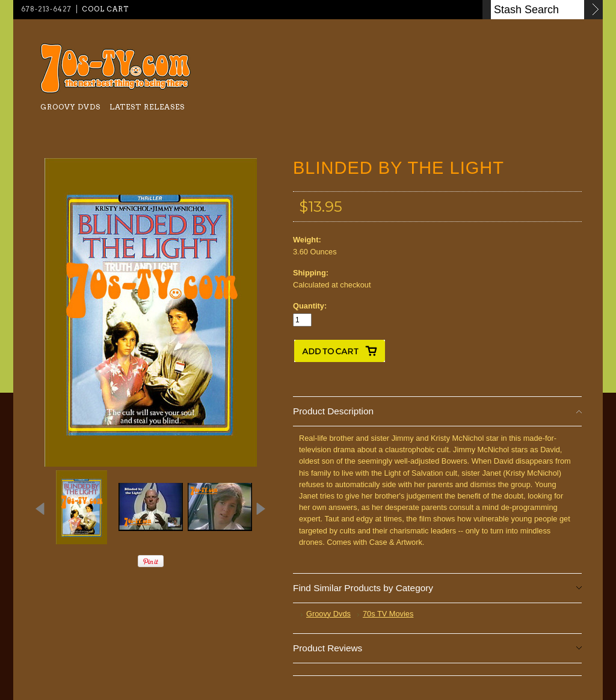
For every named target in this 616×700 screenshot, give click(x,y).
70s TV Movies (388, 614)
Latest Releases (147, 107)
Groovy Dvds (70, 107)
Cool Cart (105, 9)
